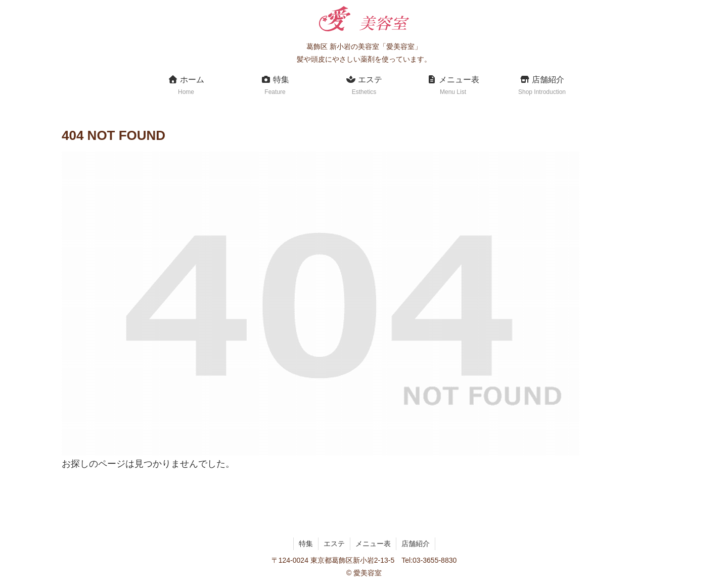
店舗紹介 (416, 544)
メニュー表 (373, 544)
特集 (306, 544)
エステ (334, 544)
